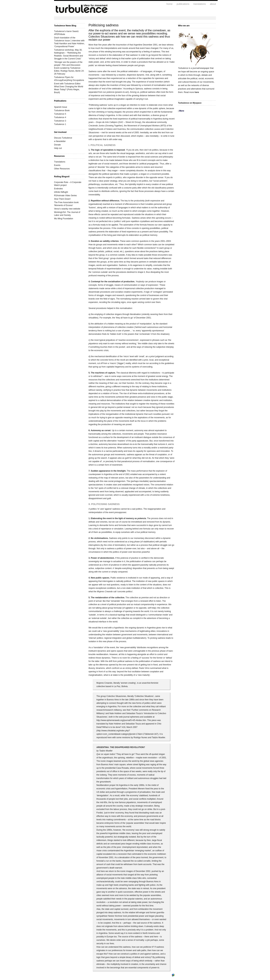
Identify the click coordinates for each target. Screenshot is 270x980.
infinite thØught (61, 192)
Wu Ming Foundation (64, 219)
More (182, 111)
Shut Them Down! (62, 199)
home (170, 4)
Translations (60, 162)
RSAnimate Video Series (65, 196)
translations (200, 4)
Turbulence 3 (60, 121)
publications (183, 4)
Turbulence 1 (60, 124)
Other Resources (62, 169)
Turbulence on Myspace (190, 103)
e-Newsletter (60, 141)
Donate (57, 145)
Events (57, 165)
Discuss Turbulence (63, 138)
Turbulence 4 (60, 117)
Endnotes (58, 189)
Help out (58, 148)
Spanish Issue (61, 107)
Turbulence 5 (60, 114)
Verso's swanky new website (67, 209)
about (213, 4)
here (197, 92)
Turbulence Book (62, 110)
